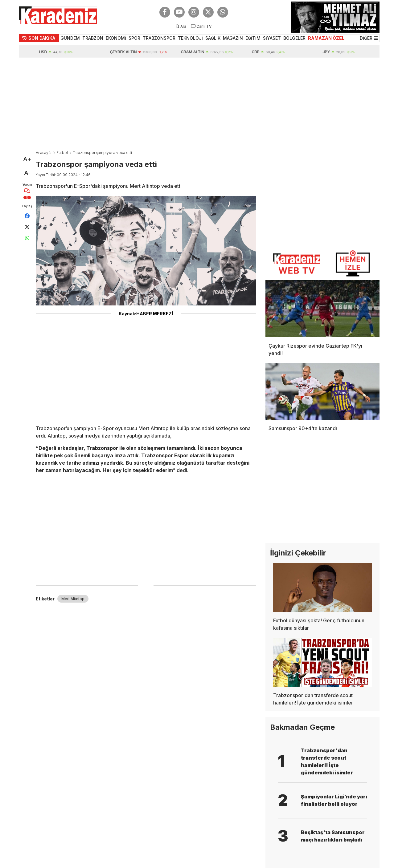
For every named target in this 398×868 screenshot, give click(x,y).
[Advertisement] (199, 104)
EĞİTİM (253, 38)
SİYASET (272, 38)
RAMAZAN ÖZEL (326, 38)
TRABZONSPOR (159, 38)
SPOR (134, 38)
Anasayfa (44, 153)
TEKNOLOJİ (190, 38)
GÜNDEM (70, 38)
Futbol (62, 153)
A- (27, 173)
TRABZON (93, 38)
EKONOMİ (116, 38)
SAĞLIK (213, 38)
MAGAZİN (233, 38)
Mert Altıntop (73, 599)
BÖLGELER (294, 38)
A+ (27, 159)
